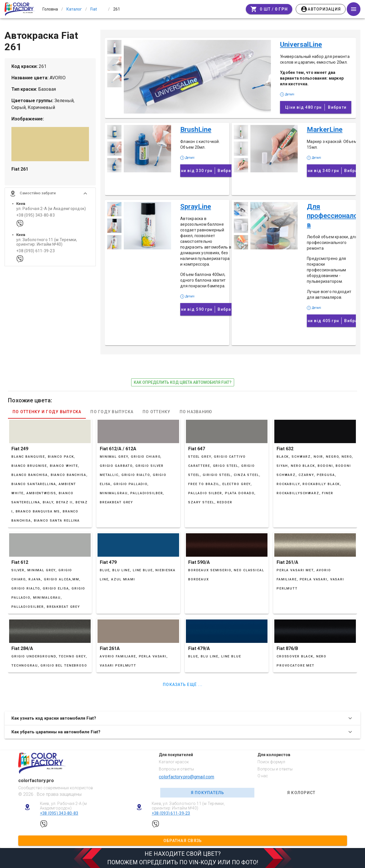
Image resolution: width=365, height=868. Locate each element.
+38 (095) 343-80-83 (36, 218)
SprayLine (196, 207)
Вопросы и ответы (176, 769)
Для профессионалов (332, 216)
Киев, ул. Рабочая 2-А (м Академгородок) (63, 806)
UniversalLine (301, 45)
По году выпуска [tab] (112, 412)
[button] (50, 197)
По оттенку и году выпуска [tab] (47, 412)
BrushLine (196, 130)
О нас (263, 776)
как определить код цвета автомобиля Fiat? (183, 382)
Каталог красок (174, 762)
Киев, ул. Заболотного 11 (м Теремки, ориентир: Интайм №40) (188, 806)
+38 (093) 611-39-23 (36, 254)
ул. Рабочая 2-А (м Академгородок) (51, 212)
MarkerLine (325, 130)
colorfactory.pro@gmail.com (186, 777)
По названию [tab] (196, 412)
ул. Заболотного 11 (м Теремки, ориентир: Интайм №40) (47, 245)
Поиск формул (271, 762)
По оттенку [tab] (157, 412)
